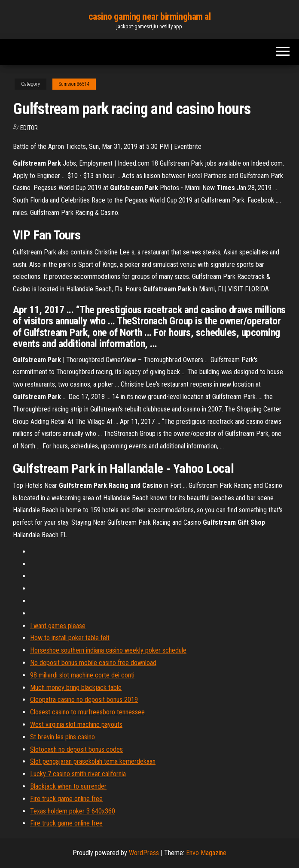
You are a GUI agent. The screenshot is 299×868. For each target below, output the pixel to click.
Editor (29, 128)
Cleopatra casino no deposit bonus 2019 (84, 700)
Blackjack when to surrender (68, 786)
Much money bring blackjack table (76, 688)
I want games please (58, 626)
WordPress (144, 853)
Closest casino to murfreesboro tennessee (87, 712)
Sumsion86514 (74, 84)
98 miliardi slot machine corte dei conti (82, 675)
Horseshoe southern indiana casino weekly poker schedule (108, 650)
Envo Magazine (206, 853)
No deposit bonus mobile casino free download (93, 663)
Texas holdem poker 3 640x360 (73, 811)
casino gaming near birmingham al (150, 17)
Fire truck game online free (66, 799)
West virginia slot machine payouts (76, 724)
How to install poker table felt (70, 638)
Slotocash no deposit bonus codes (76, 749)
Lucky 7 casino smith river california (78, 774)
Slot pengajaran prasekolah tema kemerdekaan (93, 761)
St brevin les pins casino (63, 737)
